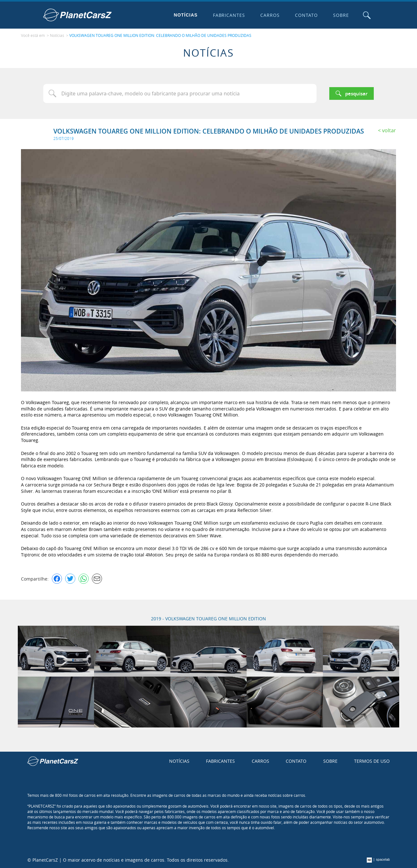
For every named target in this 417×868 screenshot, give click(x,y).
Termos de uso (372, 761)
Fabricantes (229, 15)
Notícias (186, 15)
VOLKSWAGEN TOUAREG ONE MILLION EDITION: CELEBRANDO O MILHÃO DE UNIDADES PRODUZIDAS (160, 35)
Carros (270, 15)
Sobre (341, 15)
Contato (306, 15)
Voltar (389, 130)
